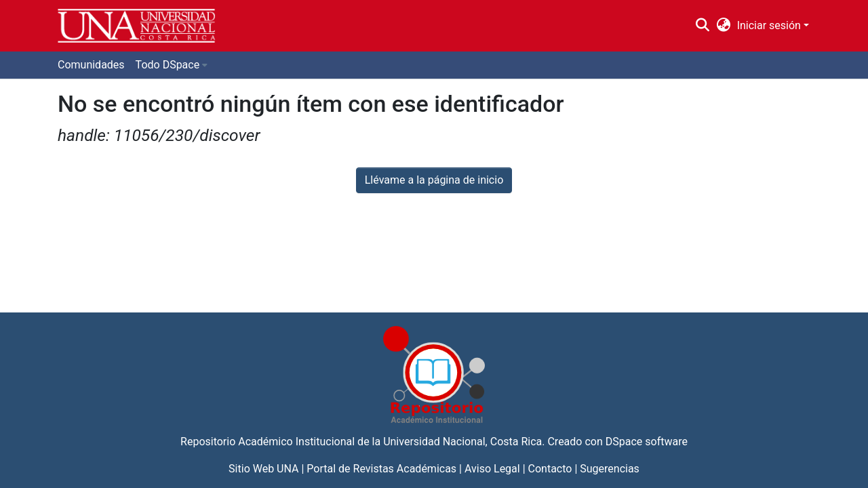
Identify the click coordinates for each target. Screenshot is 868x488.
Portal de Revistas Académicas (381, 469)
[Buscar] (703, 26)
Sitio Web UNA (263, 469)
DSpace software (647, 442)
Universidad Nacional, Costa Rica (462, 442)
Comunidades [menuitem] (91, 65)
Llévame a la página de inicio (434, 180)
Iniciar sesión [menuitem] (769, 25)
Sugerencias (610, 469)
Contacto (550, 469)
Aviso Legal (492, 469)
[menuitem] (723, 26)
